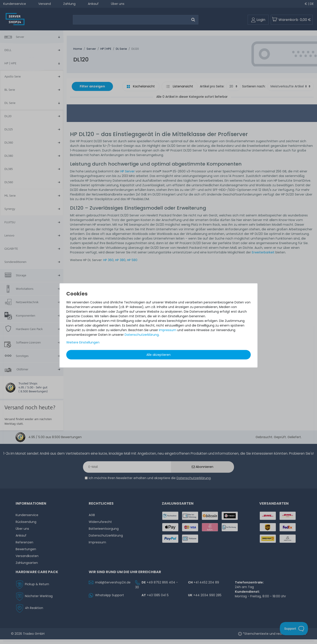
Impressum (168, 330)
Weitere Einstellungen (83, 342)
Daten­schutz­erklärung (142, 334)
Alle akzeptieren (158, 354)
